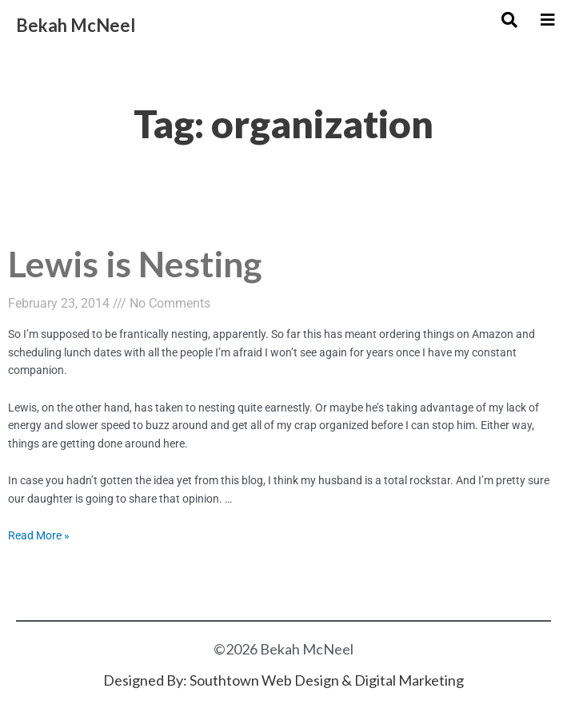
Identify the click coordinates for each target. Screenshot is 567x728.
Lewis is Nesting (135, 263)
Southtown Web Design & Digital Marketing (327, 680)
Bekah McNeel (76, 25)
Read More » (39, 535)
